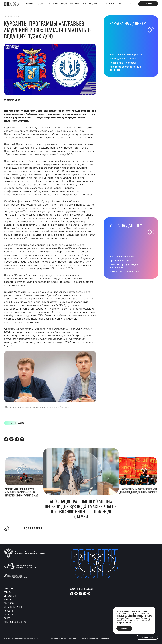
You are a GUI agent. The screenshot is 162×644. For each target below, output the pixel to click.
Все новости (23, 528)
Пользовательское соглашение (96, 639)
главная (7, 17)
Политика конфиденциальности (63, 639)
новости (16, 17)
